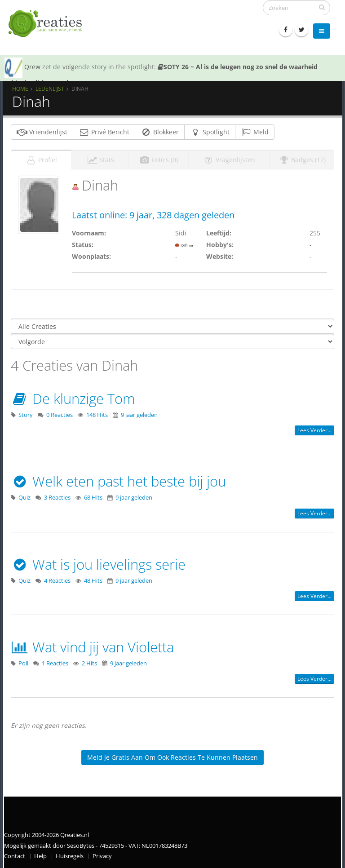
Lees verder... (314, 430)
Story (26, 415)
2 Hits (89, 663)
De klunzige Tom (73, 399)
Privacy (102, 856)
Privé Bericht (104, 132)
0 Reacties (60, 415)
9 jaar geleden (139, 415)
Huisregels (70, 856)
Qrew (32, 67)
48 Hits (93, 581)
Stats (100, 160)
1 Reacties (55, 663)
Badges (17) (302, 160)
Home (20, 89)
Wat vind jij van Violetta (92, 647)
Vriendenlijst (42, 132)
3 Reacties (57, 498)
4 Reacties (57, 581)
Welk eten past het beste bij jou (118, 481)
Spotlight (210, 132)
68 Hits (93, 498)
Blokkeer (160, 132)
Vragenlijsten (229, 160)
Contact (15, 856)
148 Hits (97, 415)
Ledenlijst (50, 89)
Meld (255, 132)
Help (40, 856)
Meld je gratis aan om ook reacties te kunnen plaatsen (172, 757)
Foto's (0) (159, 160)
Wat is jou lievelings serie (98, 564)
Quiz (24, 498)
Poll (23, 663)
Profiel (41, 160)
